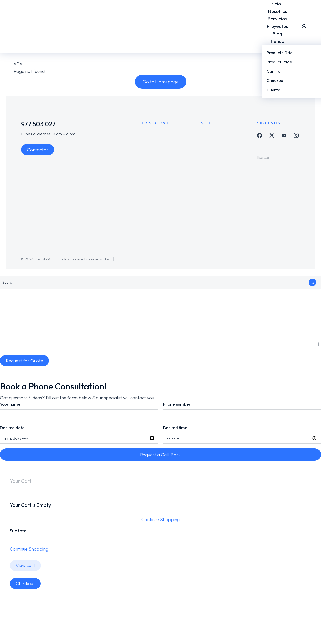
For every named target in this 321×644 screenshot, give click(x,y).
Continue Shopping (160, 519)
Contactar (38, 150)
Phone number (177, 404)
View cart (25, 565)
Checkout (25, 583)
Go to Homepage (161, 82)
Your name (10, 404)
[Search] (297, 157)
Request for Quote (24, 361)
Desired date (12, 427)
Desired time (175, 427)
